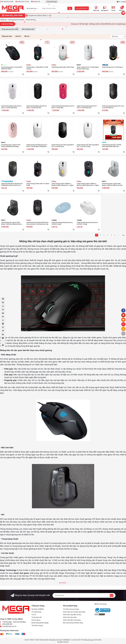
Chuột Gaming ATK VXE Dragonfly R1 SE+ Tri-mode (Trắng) (88, 146)
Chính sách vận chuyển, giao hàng (74, 612)
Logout (124, 2)
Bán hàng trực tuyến (7, 2)
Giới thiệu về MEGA (38, 609)
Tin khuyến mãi (36, 617)
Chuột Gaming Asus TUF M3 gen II (112, 67)
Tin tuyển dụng (36, 612)
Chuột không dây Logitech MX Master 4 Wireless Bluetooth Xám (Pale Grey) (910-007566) (112, 185)
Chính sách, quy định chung (72, 615)
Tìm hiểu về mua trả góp (71, 609)
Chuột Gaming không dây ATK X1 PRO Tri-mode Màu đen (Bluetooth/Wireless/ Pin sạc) (87, 108)
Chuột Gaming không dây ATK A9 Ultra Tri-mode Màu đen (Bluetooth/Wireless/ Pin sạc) (36, 108)
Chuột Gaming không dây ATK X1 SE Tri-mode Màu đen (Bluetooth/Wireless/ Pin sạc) (113, 108)
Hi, (119, 2)
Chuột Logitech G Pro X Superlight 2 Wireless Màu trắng (88, 68)
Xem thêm (63, 583)
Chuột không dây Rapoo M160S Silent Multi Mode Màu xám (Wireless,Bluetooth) (112, 146)
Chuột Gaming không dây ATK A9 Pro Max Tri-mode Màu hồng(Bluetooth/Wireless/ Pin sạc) (63, 108)
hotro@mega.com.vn (9, 626)
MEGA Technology (101, 604)
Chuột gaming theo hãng (10, 29)
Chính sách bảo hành (70, 617)
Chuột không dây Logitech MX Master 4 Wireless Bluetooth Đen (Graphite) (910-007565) (11, 224)
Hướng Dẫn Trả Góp (22, 2)
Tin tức (34, 615)
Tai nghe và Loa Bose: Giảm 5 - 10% (40, 15)
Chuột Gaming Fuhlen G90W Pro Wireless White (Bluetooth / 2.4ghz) (63, 184)
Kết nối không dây (28, 29)
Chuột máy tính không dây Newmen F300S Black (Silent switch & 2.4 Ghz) (12, 185)
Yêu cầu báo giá (52, 2)
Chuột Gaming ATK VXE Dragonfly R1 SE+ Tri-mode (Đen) (63, 146)
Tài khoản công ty (37, 625)
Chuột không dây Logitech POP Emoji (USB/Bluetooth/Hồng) (11, 146)
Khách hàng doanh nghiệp (40, 623)
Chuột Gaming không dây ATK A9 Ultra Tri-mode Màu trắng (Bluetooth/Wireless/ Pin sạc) (11, 108)
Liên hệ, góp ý (36, 620)
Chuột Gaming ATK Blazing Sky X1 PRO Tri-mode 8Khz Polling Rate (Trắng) (37, 146)
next (123, 235)
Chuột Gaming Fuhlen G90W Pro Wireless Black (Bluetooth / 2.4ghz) (88, 184)
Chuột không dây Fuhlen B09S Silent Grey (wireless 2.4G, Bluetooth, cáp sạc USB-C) (37, 224)
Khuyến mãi (36, 2)
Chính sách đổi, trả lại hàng (72, 620)
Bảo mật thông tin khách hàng (73, 623)
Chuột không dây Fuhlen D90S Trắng (63, 67)
